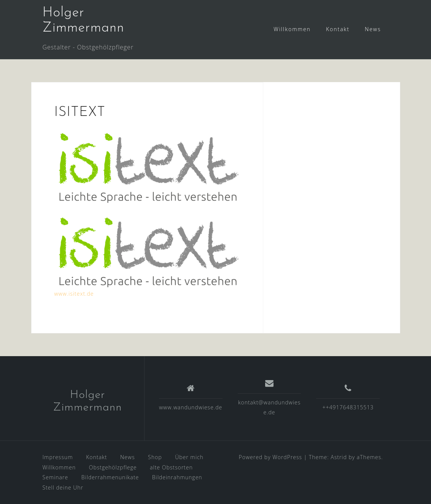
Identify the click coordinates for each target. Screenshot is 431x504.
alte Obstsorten (171, 467)
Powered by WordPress (271, 457)
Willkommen (292, 29)
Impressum (58, 457)
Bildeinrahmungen (177, 477)
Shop (155, 457)
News (373, 29)
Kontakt (338, 29)
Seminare (56, 477)
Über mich (189, 457)
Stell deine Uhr (63, 487)
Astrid (339, 457)
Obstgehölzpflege (113, 467)
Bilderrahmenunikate (110, 477)
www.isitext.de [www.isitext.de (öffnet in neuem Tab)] (74, 294)
